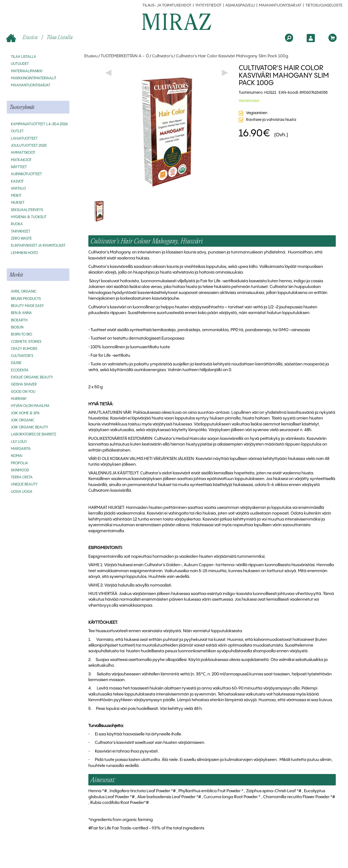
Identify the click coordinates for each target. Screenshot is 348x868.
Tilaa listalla (60, 37)
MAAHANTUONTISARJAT (280, 5)
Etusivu (22, 38)
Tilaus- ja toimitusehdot (167, 5)
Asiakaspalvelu (240, 5)
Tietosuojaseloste (324, 5)
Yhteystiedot (208, 5)
